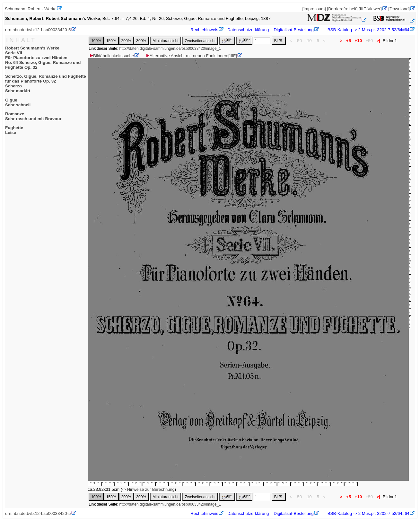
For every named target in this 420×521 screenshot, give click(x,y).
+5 (349, 41)
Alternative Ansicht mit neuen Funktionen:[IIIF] (191, 56)
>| (378, 41)
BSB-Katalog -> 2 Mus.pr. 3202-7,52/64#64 (368, 30)
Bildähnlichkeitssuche (111, 56)
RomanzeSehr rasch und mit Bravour (33, 116)
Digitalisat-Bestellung (293, 30)
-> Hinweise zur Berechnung (148, 489)
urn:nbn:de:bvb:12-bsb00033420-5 (38, 30)
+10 (358, 41)
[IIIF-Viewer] (370, 9)
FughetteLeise (14, 130)
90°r (244, 41)
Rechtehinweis (204, 30)
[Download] (399, 9)
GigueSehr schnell (18, 102)
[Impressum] (314, 9)
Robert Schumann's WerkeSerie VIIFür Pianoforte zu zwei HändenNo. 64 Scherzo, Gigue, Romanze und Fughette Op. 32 (43, 58)
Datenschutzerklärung (248, 30)
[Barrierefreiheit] (342, 9)
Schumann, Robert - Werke (31, 9)
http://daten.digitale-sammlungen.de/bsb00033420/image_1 (170, 49)
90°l (227, 41)
